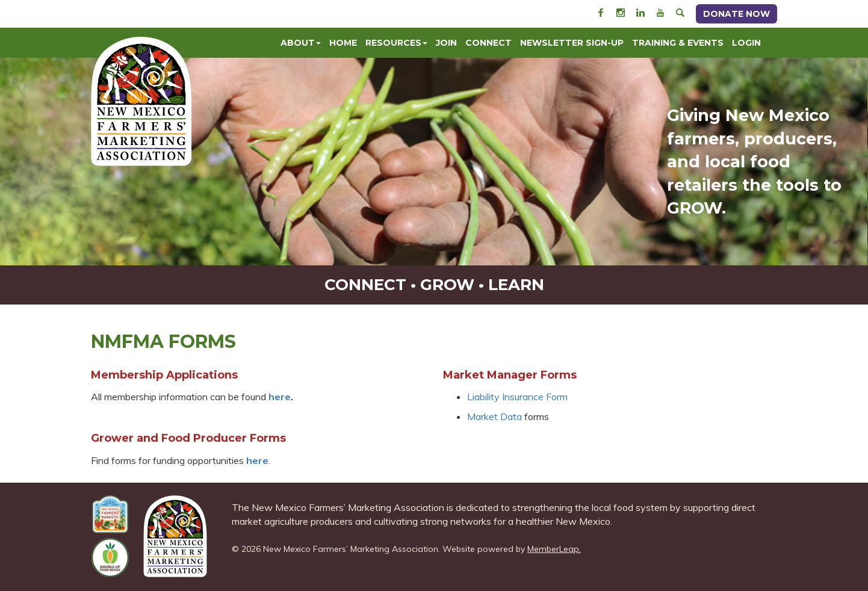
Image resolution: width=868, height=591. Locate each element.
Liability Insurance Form (517, 397)
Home (343, 43)
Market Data (494, 416)
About (301, 43)
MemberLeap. (554, 549)
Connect (488, 43)
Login (746, 43)
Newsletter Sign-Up (572, 43)
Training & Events (678, 43)
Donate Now (736, 14)
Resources (396, 43)
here (257, 460)
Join (446, 43)
